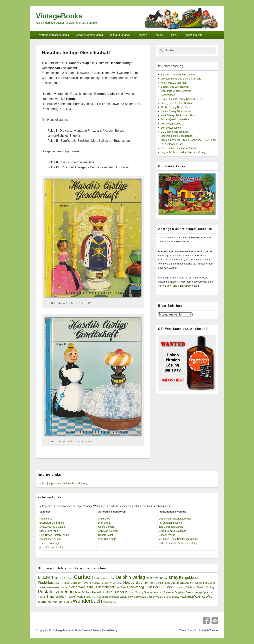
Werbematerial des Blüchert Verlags (181, 79)
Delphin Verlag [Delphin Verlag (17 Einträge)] (130, 577)
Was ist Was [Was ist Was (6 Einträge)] (203, 597)
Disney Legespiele (171, 128)
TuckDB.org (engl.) (50, 543)
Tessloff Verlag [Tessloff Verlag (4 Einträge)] (76, 597)
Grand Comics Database (173, 531)
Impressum (55, 483)
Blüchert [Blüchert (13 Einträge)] (45, 577)
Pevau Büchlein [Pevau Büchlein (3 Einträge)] (83, 592)
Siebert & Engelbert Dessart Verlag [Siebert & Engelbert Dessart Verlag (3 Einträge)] (183, 592)
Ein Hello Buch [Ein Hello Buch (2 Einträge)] (63, 583)
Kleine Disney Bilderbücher (176, 111)
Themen (142, 35)
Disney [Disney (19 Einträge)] (171, 577)
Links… (174, 35)
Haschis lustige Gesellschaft (177, 136)
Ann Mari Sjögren (108, 531)
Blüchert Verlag (171, 66)
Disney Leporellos (171, 124)
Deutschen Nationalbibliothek (175, 519)
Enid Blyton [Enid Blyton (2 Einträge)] (76, 583)
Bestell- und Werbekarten (175, 87)
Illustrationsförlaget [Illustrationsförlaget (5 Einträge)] (176, 583)
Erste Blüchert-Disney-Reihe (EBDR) (181, 99)
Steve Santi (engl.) (50, 531)
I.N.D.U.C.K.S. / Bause (52, 527)
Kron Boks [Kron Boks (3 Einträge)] (121, 587)
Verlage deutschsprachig (54, 35)
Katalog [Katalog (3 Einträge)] (42, 587)
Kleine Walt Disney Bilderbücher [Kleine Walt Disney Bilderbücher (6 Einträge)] (91, 587)
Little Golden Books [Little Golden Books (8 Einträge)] (160, 587)
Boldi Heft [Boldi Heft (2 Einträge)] (58, 578)
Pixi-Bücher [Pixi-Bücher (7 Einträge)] (116, 592)
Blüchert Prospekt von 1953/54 (178, 75)
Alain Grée (104, 519)
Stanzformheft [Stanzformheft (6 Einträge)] (56, 597)
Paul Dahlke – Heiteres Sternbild (179, 148)
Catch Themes (210, 630)
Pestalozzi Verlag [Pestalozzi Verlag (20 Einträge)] (56, 592)
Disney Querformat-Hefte (175, 119)
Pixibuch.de (46, 519)
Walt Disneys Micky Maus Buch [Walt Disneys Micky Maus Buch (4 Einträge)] (174, 597)
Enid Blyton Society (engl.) (54, 535)
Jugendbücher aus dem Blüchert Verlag (183, 152)
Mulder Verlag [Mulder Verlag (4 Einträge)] (206, 587)
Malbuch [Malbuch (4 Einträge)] (191, 587)
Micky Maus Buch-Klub (174, 83)
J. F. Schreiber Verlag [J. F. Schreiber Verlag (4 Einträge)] (203, 583)
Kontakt (42, 483)
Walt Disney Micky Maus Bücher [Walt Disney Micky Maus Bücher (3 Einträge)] (137, 597)
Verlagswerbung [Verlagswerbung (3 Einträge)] (110, 597)
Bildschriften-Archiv (50, 539)
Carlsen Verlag (167, 535)
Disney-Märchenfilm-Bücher (176, 103)
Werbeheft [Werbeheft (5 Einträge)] (45, 602)
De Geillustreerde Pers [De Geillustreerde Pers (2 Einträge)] (105, 578)
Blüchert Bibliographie (52, 523)
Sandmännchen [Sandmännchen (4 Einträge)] (153, 592)
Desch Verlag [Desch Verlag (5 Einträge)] (155, 578)
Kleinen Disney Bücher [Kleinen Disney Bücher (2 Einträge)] (57, 587)
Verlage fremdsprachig (89, 35)
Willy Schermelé (107, 539)
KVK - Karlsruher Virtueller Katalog (178, 543)
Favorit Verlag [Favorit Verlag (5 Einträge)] (91, 583)
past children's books (51, 547)
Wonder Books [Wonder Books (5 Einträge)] (62, 602)
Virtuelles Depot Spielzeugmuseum (178, 539)
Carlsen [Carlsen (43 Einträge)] (83, 577)
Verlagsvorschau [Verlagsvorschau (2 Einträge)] (93, 597)
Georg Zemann (107, 527)
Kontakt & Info (194, 35)
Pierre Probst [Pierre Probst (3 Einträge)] (99, 592)
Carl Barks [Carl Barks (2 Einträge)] (68, 578)
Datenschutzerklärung (75, 483)
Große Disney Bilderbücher (176, 107)
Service (158, 35)
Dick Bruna (104, 523)
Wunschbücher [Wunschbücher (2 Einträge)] (110, 602)
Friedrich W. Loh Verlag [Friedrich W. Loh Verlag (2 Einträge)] (112, 583)
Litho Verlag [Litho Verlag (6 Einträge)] (136, 587)
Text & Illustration (120, 35)
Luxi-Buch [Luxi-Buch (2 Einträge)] (181, 587)
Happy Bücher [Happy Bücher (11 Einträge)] (136, 582)
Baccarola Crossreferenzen (176, 91)
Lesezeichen (168, 95)
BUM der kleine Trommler (175, 132)
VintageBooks (59, 16)
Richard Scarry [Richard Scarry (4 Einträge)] (134, 592)
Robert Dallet (105, 535)
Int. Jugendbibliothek (170, 523)
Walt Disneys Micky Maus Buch (178, 115)
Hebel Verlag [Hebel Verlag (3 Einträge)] (156, 583)
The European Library (171, 527)
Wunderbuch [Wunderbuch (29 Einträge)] (87, 601)
